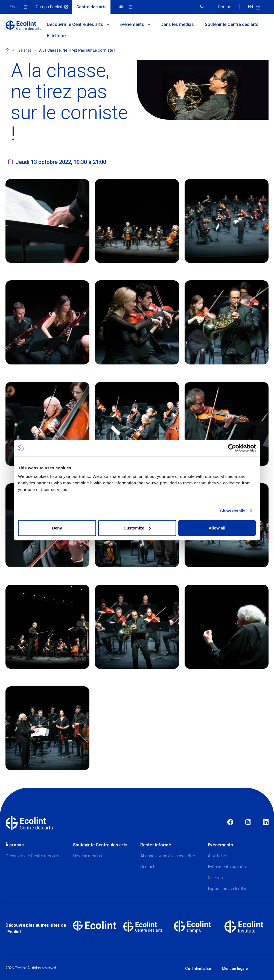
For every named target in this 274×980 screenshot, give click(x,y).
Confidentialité (198, 966)
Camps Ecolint (49, 7)
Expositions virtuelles (228, 889)
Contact (225, 7)
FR (258, 7)
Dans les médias (177, 24)
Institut (121, 7)
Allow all (217, 528)
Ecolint (16, 7)
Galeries (25, 50)
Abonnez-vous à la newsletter (168, 856)
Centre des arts (91, 7)
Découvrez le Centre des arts (32, 856)
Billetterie (56, 36)
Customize (137, 528)
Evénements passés (227, 867)
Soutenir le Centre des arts (232, 24)
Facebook (230, 822)
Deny (57, 528)
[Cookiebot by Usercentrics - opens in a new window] (232, 448)
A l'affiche (217, 856)
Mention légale (235, 966)
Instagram (248, 822)
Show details (233, 510)
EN (250, 7)
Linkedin (266, 822)
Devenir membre (88, 856)
